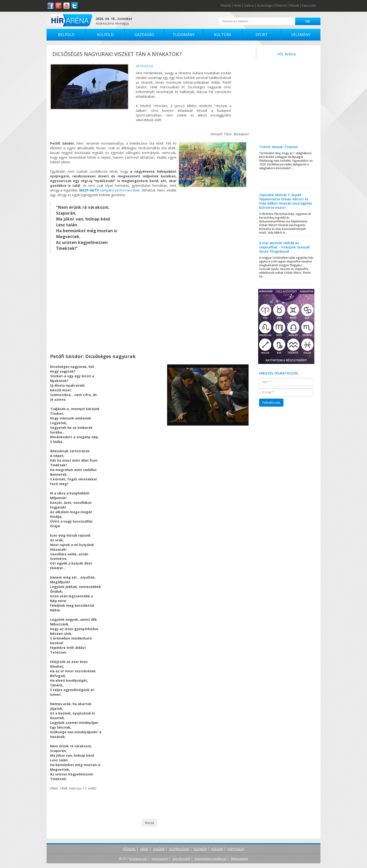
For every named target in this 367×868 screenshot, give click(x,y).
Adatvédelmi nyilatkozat (210, 859)
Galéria (249, 6)
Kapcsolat (309, 6)
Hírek (237, 6)
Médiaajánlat (239, 859)
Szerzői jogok (181, 859)
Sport (262, 35)
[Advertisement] (286, 104)
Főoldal (226, 6)
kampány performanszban (110, 190)
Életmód (281, 6)
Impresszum (160, 859)
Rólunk (294, 6)
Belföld (66, 35)
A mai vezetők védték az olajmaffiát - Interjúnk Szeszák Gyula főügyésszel (284, 247)
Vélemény (301, 35)
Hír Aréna (287, 54)
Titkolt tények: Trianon (278, 147)
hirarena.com (138, 859)
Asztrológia (265, 6)
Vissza (149, 823)
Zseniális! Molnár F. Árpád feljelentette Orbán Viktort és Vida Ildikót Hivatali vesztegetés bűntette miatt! (286, 201)
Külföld (105, 35)
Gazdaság (144, 35)
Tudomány (183, 35)
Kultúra (223, 35)
